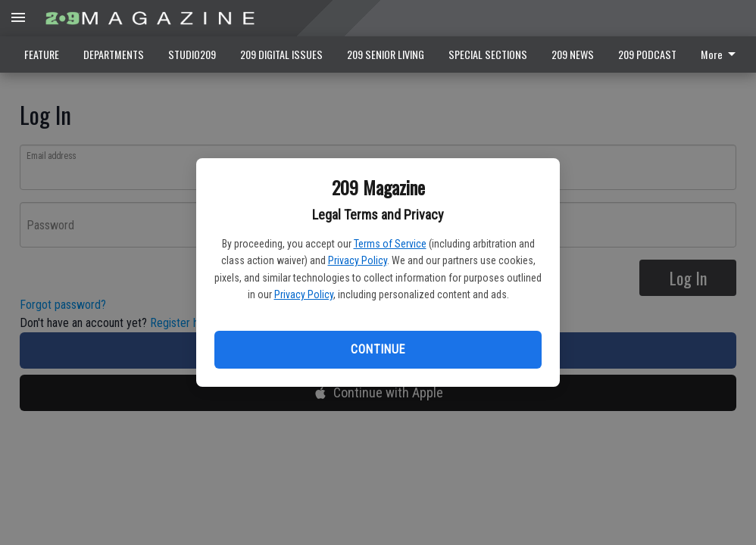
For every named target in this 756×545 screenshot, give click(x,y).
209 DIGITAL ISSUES (281, 54)
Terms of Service (390, 244)
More (721, 54)
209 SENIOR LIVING (386, 54)
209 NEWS (573, 54)
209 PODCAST (647, 54)
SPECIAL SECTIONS (488, 54)
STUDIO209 (192, 54)
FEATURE (42, 54)
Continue (378, 349)
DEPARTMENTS (114, 54)
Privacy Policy (358, 260)
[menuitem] (722, 54)
